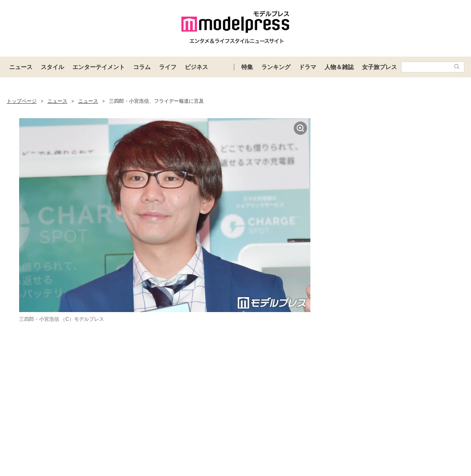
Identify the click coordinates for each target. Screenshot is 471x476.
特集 (247, 67)
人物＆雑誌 (339, 67)
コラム (142, 67)
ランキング (276, 67)
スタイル (52, 67)
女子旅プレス (379, 67)
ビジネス (196, 67)
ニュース (21, 67)
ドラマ (307, 67)
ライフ (168, 67)
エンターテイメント (99, 67)
